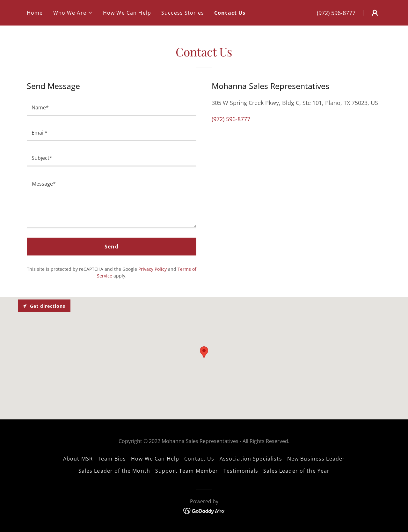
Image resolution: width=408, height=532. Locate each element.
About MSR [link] (78, 459)
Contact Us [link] (230, 13)
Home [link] (35, 13)
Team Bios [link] (112, 459)
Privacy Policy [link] (153, 269)
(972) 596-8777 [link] (336, 13)
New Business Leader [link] (316, 459)
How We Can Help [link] (127, 13)
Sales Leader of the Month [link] (114, 471)
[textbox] (112, 107)
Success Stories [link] (183, 13)
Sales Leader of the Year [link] (296, 471)
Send (112, 247)
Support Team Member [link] (187, 471)
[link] (204, 510)
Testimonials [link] (241, 471)
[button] (73, 13)
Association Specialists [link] (251, 459)
